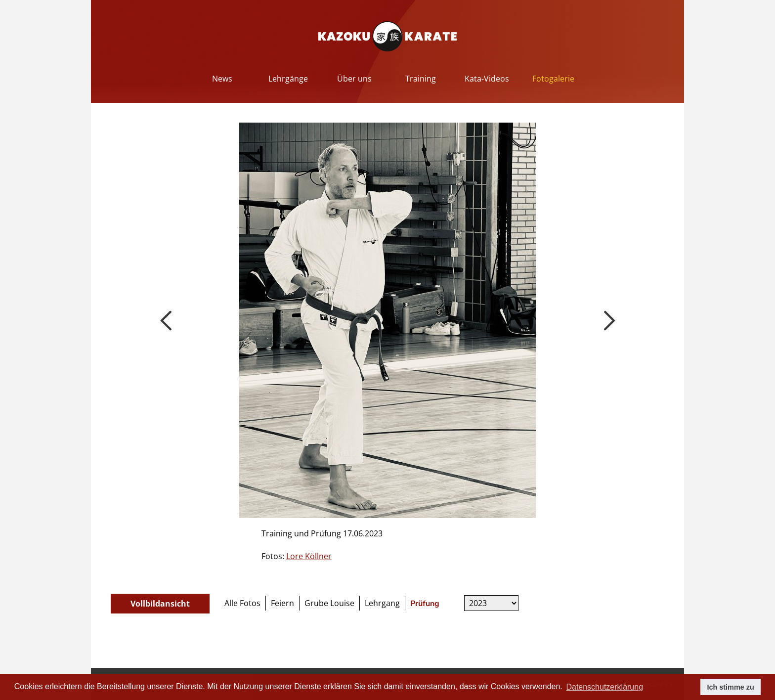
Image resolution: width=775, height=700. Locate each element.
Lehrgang (382, 603)
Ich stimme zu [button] (731, 687)
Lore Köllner (309, 556)
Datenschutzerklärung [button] (604, 687)
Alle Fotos (242, 603)
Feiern (282, 603)
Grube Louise (329, 603)
